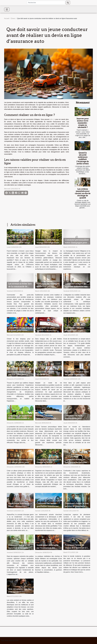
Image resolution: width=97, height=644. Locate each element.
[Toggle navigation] (7, 9)
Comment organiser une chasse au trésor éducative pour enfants (49, 462)
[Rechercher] (46, 3)
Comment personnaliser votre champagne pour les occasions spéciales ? (77, 243)
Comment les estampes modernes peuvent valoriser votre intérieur (48, 287)
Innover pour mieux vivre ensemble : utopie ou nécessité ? (83, 123)
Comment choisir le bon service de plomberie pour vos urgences (77, 506)
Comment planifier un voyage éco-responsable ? (48, 243)
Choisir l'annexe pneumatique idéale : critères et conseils (47, 418)
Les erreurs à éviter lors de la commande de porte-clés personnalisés (20, 287)
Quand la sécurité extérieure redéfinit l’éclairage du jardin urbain (83, 158)
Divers (13, 18)
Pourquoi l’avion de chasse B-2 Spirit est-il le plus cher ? (77, 548)
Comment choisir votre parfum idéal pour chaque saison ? (20, 374)
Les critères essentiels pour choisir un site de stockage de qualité (83, 193)
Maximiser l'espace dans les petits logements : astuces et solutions (77, 374)
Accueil (7, 18)
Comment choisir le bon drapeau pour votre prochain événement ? (20, 330)
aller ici (52, 119)
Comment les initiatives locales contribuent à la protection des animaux (20, 418)
